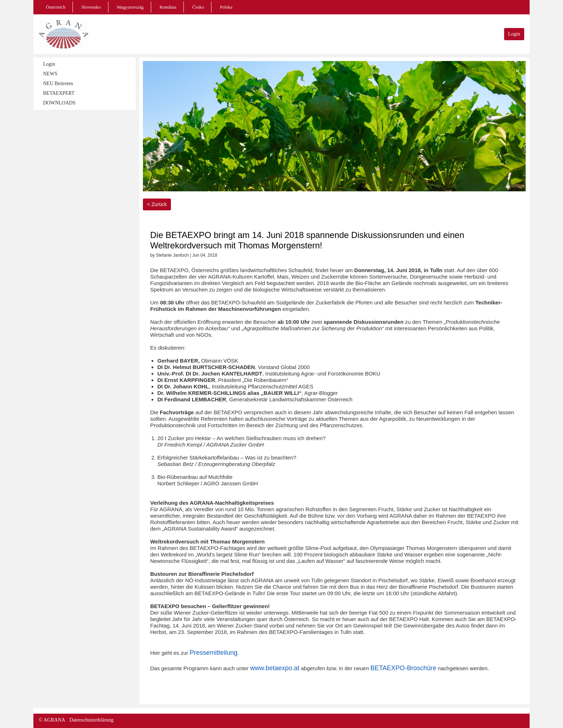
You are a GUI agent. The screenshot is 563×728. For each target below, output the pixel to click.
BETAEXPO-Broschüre (403, 668)
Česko (198, 7)
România (168, 7)
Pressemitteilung (213, 653)
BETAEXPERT (59, 93)
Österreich (56, 7)
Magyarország (130, 7)
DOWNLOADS (59, 103)
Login (514, 34)
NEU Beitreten (58, 83)
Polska (226, 7)
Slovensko (91, 7)
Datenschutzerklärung (91, 720)
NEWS (50, 74)
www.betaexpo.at (275, 668)
